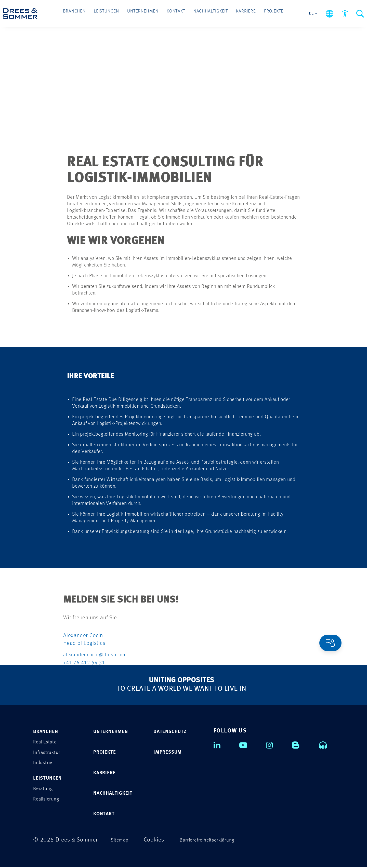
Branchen (87, 13)
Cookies (157, 841)
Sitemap (121, 841)
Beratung (45, 790)
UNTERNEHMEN (114, 731)
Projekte (261, 13)
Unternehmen (146, 13)
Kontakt (175, 13)
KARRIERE (107, 773)
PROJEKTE (107, 752)
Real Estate (47, 742)
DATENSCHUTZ (173, 731)
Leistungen (115, 13)
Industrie (44, 763)
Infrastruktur (49, 753)
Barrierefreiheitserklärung (215, 841)
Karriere (237, 13)
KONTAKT (106, 815)
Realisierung (49, 801)
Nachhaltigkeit (206, 13)
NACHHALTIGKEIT (117, 794)
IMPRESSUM (171, 752)
